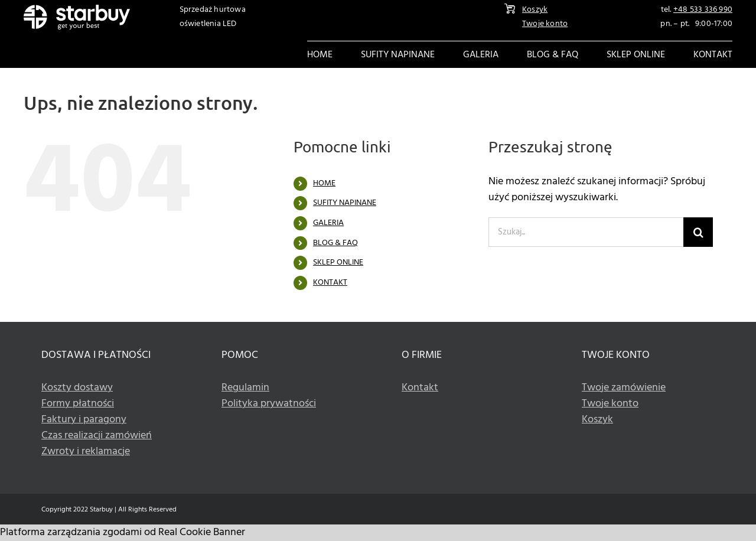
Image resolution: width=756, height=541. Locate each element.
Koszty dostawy (77, 388)
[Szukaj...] (586, 232)
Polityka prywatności (269, 404)
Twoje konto (545, 24)
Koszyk (535, 10)
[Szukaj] (698, 232)
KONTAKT (330, 283)
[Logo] (77, 10)
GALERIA (328, 223)
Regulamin (245, 388)
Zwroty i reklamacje (86, 452)
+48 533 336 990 (703, 10)
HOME (324, 183)
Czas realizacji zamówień (97, 436)
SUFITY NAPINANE (345, 203)
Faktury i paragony (84, 420)
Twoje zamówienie (624, 388)
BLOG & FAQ (335, 243)
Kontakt (420, 388)
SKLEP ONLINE (338, 263)
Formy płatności (78, 404)
